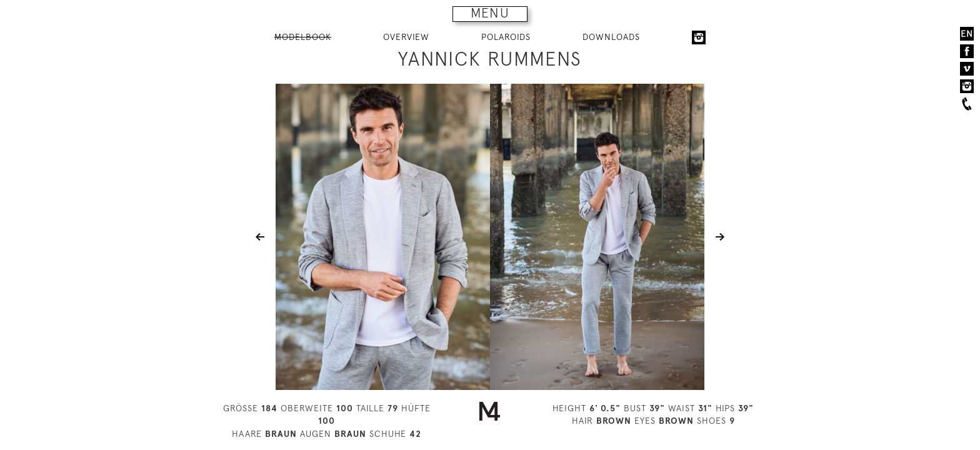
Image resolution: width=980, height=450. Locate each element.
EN (967, 34)
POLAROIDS (506, 37)
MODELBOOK (303, 37)
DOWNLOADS (611, 37)
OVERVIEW (406, 37)
